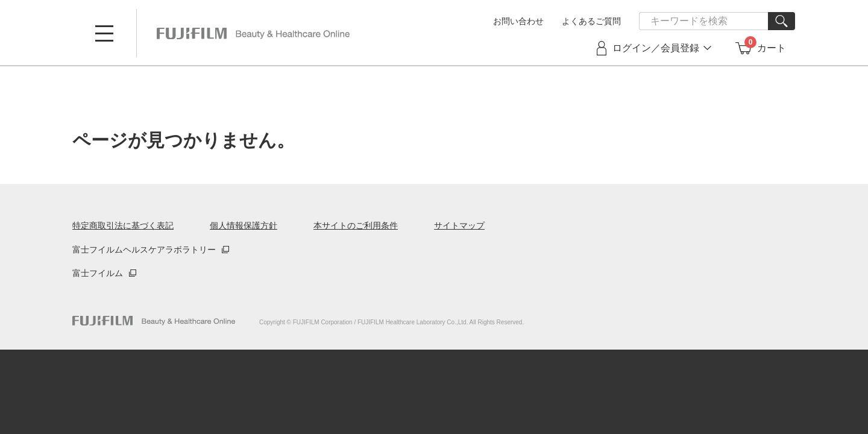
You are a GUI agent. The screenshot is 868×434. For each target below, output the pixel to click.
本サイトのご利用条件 (356, 225)
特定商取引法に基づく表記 (123, 225)
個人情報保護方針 (244, 225)
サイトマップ (459, 225)
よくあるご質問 (591, 21)
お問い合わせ (518, 21)
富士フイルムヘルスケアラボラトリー (144, 250)
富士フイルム (98, 273)
